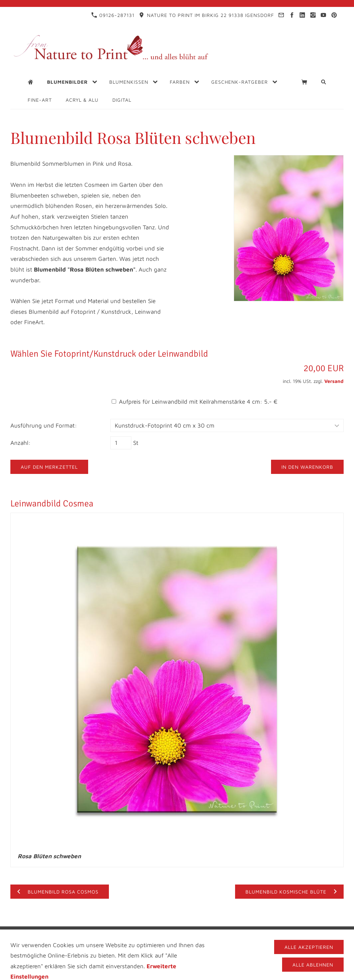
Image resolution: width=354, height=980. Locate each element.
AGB (299, 933)
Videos (276, 933)
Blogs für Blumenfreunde (220, 933)
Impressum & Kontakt (64, 933)
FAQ (317, 933)
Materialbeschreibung (162, 939)
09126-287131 (113, 15)
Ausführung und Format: (44, 425)
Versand (334, 381)
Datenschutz (122, 933)
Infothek (161, 933)
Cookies (214, 939)
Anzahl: (21, 443)
